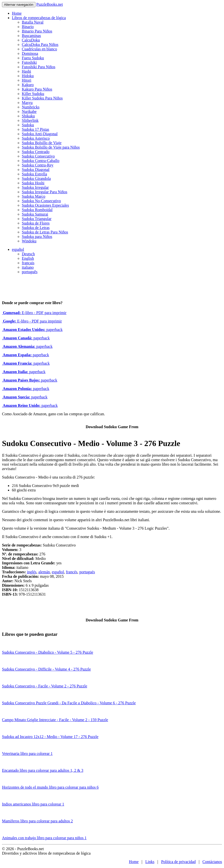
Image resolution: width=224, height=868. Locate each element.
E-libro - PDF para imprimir (34, 313)
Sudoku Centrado (36, 152)
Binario (28, 27)
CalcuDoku (31, 40)
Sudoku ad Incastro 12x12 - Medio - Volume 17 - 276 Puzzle (50, 737)
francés (72, 572)
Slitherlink (30, 120)
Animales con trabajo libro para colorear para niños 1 (44, 838)
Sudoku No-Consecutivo (41, 201)
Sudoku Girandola (36, 178)
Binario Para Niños (37, 31)
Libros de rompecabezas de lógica (39, 18)
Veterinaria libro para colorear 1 (27, 754)
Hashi (26, 71)
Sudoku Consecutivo (38, 156)
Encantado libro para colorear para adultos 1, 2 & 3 (43, 770)
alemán (44, 572)
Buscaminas (31, 36)
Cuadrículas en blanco (39, 49)
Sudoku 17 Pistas (35, 129)
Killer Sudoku (33, 94)
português (30, 272)
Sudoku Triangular (37, 219)
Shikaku (28, 116)
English (28, 258)
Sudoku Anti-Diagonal (40, 134)
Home (17, 13)
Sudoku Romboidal (37, 210)
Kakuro (28, 85)
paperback (32, 330)
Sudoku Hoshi (33, 183)
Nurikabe (29, 112)
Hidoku (28, 76)
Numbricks (31, 107)
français (28, 263)
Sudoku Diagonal (36, 170)
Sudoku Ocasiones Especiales (45, 205)
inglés (32, 572)
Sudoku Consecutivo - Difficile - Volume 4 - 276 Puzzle (46, 669)
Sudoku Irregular (35, 187)
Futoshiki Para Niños (39, 67)
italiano (28, 267)
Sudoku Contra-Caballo (41, 161)
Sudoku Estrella (34, 174)
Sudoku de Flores (36, 223)
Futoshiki (29, 62)
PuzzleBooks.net (50, 4)
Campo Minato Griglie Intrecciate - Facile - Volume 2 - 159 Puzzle (55, 720)
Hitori (27, 80)
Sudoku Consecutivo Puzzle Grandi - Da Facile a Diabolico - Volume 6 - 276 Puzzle (69, 703)
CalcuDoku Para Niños (40, 45)
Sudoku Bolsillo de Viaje (42, 143)
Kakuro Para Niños (37, 89)
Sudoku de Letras (36, 228)
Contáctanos (212, 862)
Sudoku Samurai (35, 214)
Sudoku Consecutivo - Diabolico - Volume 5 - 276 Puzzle (48, 652)
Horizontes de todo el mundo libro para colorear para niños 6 (50, 787)
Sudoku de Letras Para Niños (45, 232)
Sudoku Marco (34, 196)
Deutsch (28, 254)
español (18, 249)
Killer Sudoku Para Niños (42, 98)
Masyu (27, 103)
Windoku (29, 241)
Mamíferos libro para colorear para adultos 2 (37, 821)
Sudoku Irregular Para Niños (45, 192)
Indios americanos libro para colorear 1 (33, 804)
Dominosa (30, 53)
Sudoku (28, 125)
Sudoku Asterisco (36, 138)
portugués (87, 572)
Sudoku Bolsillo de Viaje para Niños (51, 147)
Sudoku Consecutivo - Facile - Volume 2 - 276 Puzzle (45, 686)
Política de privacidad (178, 862)
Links (150, 862)
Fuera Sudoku (33, 58)
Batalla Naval (33, 22)
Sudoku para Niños (37, 237)
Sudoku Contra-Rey (38, 165)
